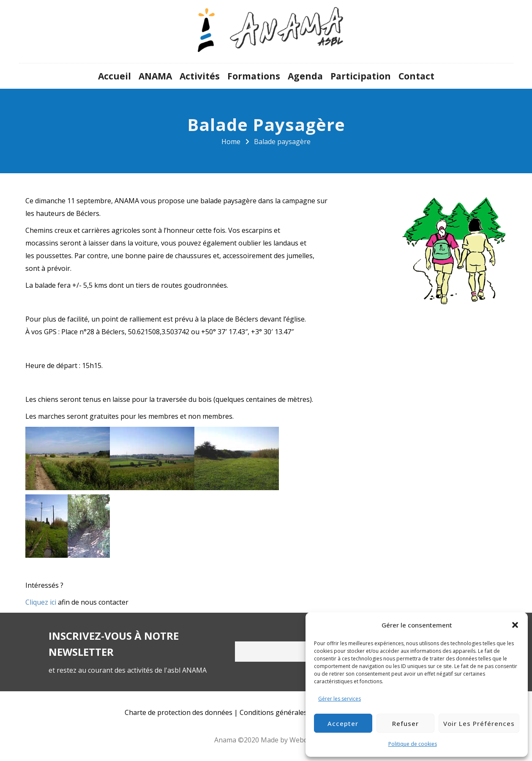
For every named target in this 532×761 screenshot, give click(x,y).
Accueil (115, 76)
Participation (361, 76)
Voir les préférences (479, 723)
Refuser (405, 723)
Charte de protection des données (179, 712)
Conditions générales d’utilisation (293, 712)
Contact (416, 76)
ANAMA (155, 76)
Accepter (343, 723)
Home (231, 142)
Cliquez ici (41, 602)
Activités (200, 76)
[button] (515, 625)
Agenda (305, 76)
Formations (254, 76)
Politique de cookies (413, 744)
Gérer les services (340, 699)
